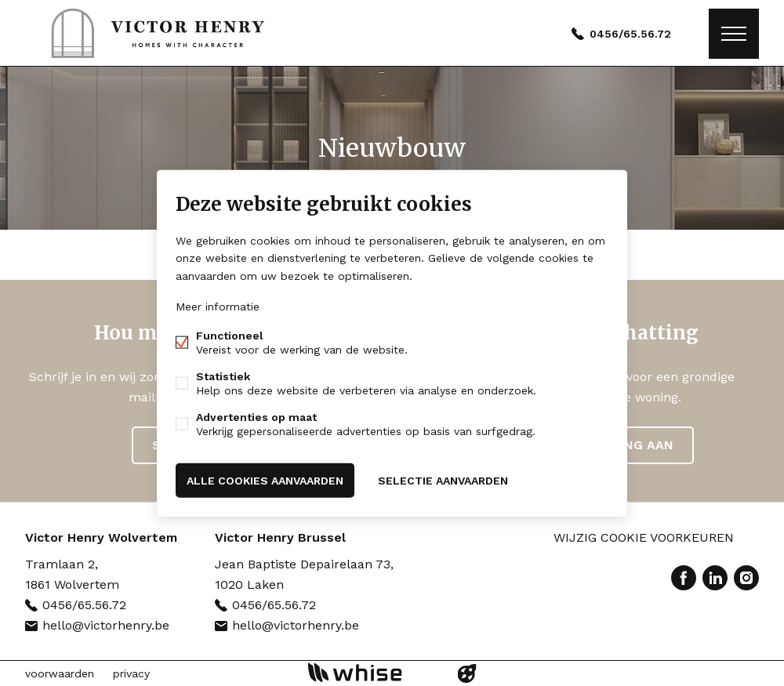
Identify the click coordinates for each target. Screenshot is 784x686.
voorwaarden (60, 673)
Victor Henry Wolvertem (101, 537)
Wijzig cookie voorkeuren (644, 537)
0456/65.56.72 (630, 34)
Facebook (684, 578)
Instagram (746, 578)
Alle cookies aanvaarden (265, 480)
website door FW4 (467, 673)
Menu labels (734, 34)
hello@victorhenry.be (106, 625)
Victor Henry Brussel (280, 537)
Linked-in (715, 578)
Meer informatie (218, 306)
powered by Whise (374, 672)
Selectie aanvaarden (443, 480)
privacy (131, 673)
